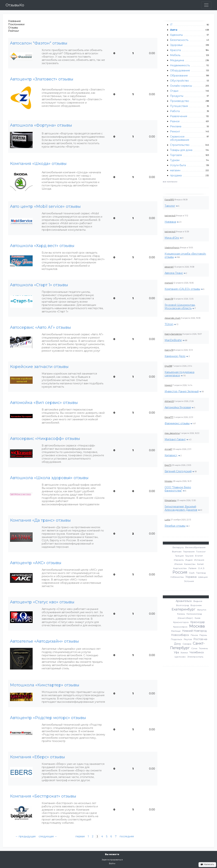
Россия (180, 572)
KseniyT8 (169, 350)
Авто (174, 30)
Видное (198, 601)
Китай (200, 564)
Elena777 (169, 417)
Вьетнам (177, 552)
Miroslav (169, 481)
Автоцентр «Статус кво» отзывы (42, 602)
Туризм (175, 160)
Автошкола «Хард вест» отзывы (42, 246)
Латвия (192, 568)
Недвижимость (180, 65)
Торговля (176, 155)
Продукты (177, 96)
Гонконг (201, 552)
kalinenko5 (170, 216)
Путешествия (179, 106)
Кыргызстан (180, 568)
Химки (184, 652)
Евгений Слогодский (178, 471)
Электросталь (195, 657)
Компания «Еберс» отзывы (37, 757)
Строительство (180, 145)
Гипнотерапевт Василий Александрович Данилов (181, 508)
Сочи (194, 648)
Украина (191, 577)
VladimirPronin (172, 248)
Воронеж (196, 605)
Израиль (179, 560)
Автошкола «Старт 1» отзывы (39, 285)
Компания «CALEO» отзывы (182, 289)
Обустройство (179, 81)
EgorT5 (168, 465)
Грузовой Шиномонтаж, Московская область (180, 307)
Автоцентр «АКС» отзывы (36, 563)
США (192, 573)
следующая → (48, 836)
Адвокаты (176, 35)
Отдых (174, 91)
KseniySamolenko (173, 334)
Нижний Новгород (194, 631)
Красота (175, 50)
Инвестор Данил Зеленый (182, 391)
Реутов (188, 639)
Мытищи (176, 631)
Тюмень (203, 648)
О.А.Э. (201, 568)
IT (171, 25)
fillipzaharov (170, 500)
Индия (189, 560)
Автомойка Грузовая (178, 407)
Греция (179, 556)
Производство (180, 101)
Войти (112, 863)
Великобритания (195, 547)
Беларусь (178, 547)
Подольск (177, 639)
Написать (207, 864)
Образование (179, 76)
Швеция (203, 577)
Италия (178, 564)
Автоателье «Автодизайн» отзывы (44, 641)
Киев (198, 618)
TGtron (169, 324)
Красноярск (180, 627)
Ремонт (175, 131)
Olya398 (168, 366)
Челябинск (197, 652)
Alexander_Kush (173, 318)
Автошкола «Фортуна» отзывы (41, 125)
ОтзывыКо (15, 5)
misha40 (169, 283)
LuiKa (167, 520)
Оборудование (180, 70)
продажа (176, 175)
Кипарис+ (171, 455)
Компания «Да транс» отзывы (40, 520)
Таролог (170, 206)
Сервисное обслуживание (180, 138)
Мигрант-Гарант (175, 439)
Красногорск (181, 622)
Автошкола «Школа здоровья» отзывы (49, 478)
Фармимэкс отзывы (177, 423)
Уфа (176, 652)
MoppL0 (168, 385)
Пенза (194, 635)
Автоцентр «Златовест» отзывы (42, 79)
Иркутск (202, 610)
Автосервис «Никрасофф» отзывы (45, 439)
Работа (175, 111)
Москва (197, 626)
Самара (187, 644)
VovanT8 (169, 299)
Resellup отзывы (175, 526)
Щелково (180, 657)
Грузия (189, 556)
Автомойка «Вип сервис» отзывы (44, 403)
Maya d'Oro (172, 238)
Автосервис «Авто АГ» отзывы (40, 327)
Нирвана (170, 222)
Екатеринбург (184, 609)
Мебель (175, 55)
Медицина (177, 60)
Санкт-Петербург (187, 646)
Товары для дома (181, 150)
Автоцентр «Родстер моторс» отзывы (48, 718)
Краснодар (198, 622)
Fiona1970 (169, 200)
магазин (175, 170)
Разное (175, 121)
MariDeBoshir (173, 340)
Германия (189, 552)
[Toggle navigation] (206, 5)
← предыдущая (25, 836)
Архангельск (184, 601)
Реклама (176, 126)
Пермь (203, 635)
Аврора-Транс (174, 273)
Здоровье (176, 45)
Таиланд (201, 573)
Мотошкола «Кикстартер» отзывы (45, 685)
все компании (170, 182)
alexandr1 (169, 267)
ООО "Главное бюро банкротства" (178, 489)
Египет (199, 556)
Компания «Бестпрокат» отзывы (43, 796)
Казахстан (190, 564)
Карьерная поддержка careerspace (179, 374)
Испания (199, 560)
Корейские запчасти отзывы (39, 367)
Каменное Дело (175, 356)
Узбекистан (177, 577)
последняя (127, 836)
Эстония (189, 581)
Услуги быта (178, 165)
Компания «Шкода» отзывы (38, 164)
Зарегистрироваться (112, 860)
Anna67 (168, 449)
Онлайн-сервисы (181, 86)
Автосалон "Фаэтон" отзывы (39, 43)
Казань (181, 614)
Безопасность (179, 40)
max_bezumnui (172, 433)
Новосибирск (180, 635)
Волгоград (183, 605)
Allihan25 (169, 401)
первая (80, 836)
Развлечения (179, 116)
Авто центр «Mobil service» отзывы (45, 207)
